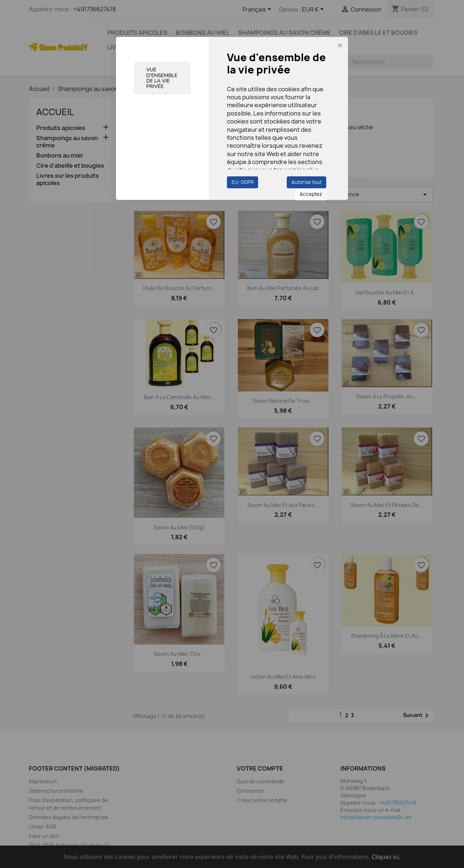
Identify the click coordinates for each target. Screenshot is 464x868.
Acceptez (311, 194)
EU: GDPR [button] (243, 182)
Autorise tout (306, 182)
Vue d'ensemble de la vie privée (162, 78)
